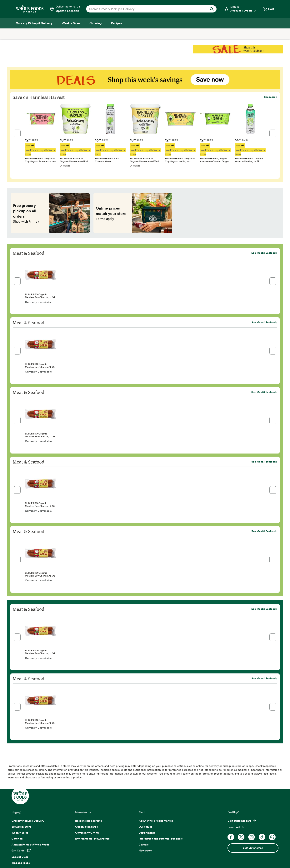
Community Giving (87, 833)
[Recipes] (116, 23)
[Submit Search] (212, 9)
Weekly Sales (20, 833)
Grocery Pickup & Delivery (28, 821)
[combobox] (145, 9)
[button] (17, 133)
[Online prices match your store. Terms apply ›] (133, 213)
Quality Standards (86, 827)
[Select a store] (65, 9)
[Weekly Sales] (71, 23)
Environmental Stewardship (92, 839)
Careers (144, 845)
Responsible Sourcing (89, 821)
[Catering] (96, 23)
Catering (17, 839)
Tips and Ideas (21, 863)
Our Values (145, 827)
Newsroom (145, 851)
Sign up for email (253, 848)
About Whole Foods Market (156, 821)
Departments (147, 833)
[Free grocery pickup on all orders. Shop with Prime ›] (50, 213)
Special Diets (20, 857)
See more (270, 97)
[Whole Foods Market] (30, 9)
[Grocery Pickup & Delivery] (34, 23)
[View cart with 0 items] (268, 9)
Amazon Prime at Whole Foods (30, 845)
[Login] (240, 9)
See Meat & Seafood (263, 253)
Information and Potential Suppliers (161, 839)
